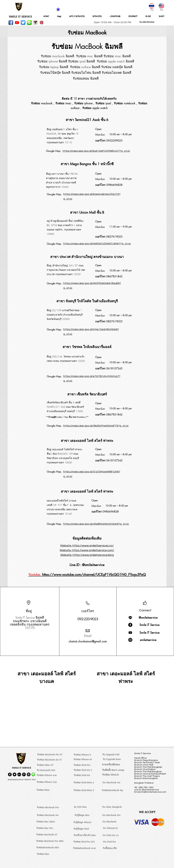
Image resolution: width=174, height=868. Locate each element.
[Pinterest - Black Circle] (24, 774)
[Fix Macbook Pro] (111, 815)
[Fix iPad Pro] (110, 841)
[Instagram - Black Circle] (29, 774)
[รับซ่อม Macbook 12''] (47, 834)
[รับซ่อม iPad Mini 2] (84, 790)
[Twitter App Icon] (23, 23)
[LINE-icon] (29, 23)
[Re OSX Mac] (80, 807)
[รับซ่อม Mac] (43, 854)
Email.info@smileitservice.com (150, 792)
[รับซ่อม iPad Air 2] (83, 770)
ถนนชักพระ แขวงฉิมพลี (30, 621)
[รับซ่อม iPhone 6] (82, 754)
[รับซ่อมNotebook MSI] (48, 847)
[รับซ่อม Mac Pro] (45, 828)
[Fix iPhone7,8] (110, 828)
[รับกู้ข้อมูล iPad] (81, 829)
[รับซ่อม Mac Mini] (46, 821)
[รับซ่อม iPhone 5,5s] (47, 782)
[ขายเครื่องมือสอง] (111, 764)
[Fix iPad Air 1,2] (111, 835)
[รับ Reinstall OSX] (46, 770)
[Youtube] (17, 23)
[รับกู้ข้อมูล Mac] (82, 815)
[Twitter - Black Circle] (15, 774)
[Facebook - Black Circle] (10, 774)
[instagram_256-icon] (35, 23)
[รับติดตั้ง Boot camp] (113, 770)
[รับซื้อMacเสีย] (110, 848)
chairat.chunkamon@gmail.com (88, 641)
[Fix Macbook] (110, 821)
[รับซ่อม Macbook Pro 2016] (50, 841)
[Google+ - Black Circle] (19, 774)
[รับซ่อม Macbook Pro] (48, 807)
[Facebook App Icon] (11, 23)
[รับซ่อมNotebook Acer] (84, 848)
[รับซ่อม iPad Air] (82, 775)
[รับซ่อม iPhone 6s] (83, 759)
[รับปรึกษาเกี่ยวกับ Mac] (85, 835)
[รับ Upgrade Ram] (112, 759)
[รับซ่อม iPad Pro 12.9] (84, 841)
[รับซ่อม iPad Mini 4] (84, 782)
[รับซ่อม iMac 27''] (45, 765)
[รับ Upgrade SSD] (111, 754)
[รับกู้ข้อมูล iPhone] (82, 822)
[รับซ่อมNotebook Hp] (112, 790)
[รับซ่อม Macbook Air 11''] (50, 759)
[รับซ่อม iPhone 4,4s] (47, 775)
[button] (111, 22)
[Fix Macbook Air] (111, 782)
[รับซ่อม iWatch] (111, 775)
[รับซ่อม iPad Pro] (82, 765)
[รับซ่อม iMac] (43, 790)
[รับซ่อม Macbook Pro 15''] (50, 754)
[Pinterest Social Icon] (42, 23)
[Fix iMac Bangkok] (112, 807)
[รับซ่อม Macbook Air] (48, 815)
